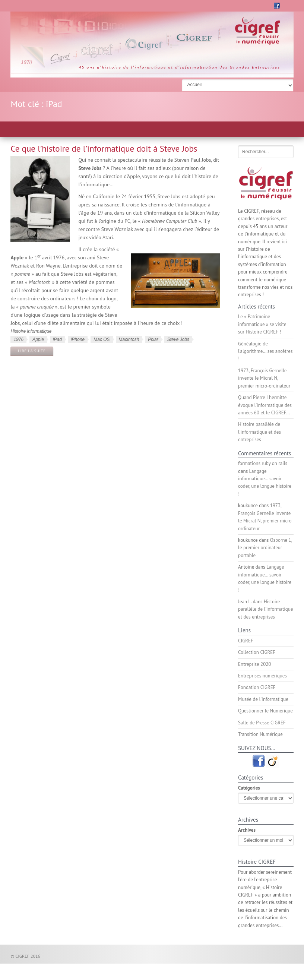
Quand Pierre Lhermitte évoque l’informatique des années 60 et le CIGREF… (265, 405)
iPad (57, 339)
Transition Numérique (260, 734)
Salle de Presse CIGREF (262, 723)
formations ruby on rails (263, 463)
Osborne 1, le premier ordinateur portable (265, 548)
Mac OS (102, 339)
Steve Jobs (178, 339)
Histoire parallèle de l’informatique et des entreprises (259, 432)
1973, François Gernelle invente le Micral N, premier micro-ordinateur (264, 378)
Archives (247, 830)
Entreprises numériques (262, 676)
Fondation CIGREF (257, 687)
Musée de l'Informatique (263, 699)
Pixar (153, 339)
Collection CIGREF (257, 652)
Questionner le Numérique (265, 711)
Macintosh (129, 339)
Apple (38, 339)
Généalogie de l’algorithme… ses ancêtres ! (265, 351)
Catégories (249, 788)
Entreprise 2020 (254, 664)
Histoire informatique (31, 331)
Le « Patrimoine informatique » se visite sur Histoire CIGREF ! (262, 324)
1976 (18, 339)
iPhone (78, 339)
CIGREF (246, 641)
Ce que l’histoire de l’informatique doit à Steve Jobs (104, 148)
